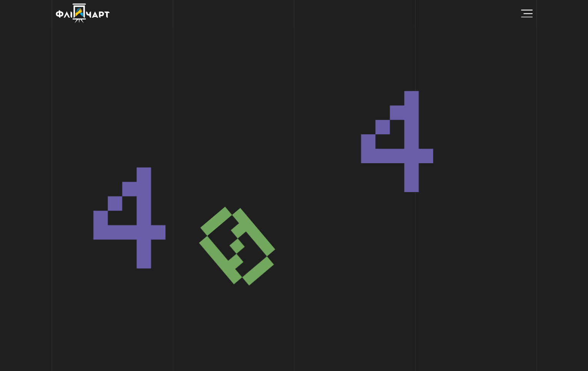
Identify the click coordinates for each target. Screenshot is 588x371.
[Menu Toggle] (527, 14)
